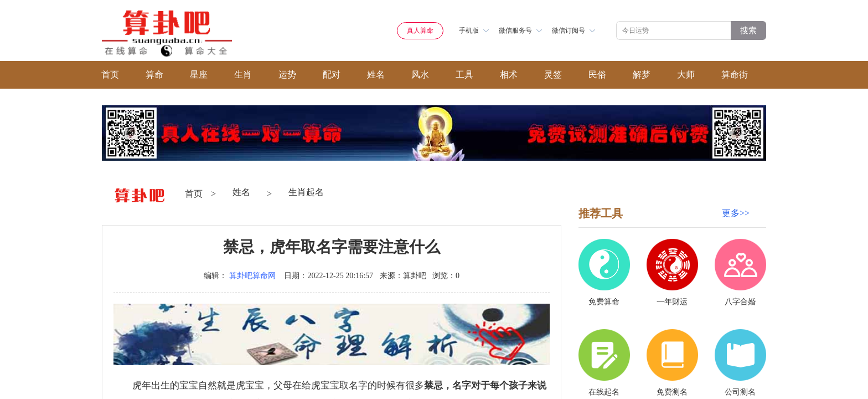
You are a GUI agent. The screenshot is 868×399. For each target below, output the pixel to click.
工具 (464, 75)
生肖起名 (306, 192)
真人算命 (420, 30)
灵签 (553, 75)
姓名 (376, 75)
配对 (332, 75)
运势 (287, 75)
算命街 (735, 75)
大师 (686, 75)
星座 (199, 75)
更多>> (736, 213)
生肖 (243, 75)
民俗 (597, 75)
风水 (420, 75)
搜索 (748, 30)
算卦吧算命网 (252, 276)
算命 (154, 75)
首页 (110, 75)
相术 (509, 75)
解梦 (642, 75)
